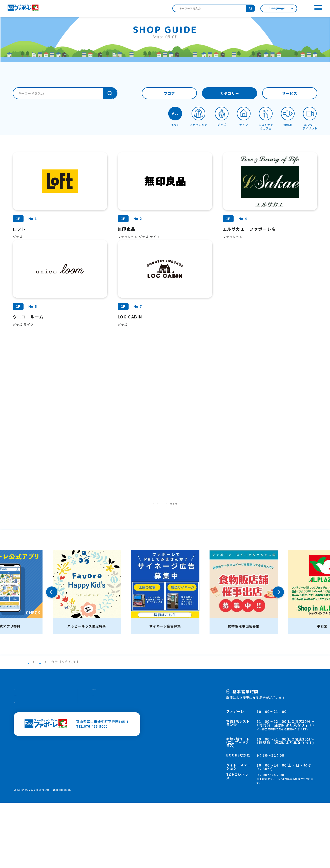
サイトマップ (103, 766)
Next (278, 657)
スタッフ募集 (24, 756)
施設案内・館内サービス (33, 766)
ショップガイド (58, 727)
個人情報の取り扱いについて (115, 756)
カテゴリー (230, 94)
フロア (169, 94)
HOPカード (23, 776)
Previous (52, 657)
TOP (32, 727)
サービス (290, 94)
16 (202, 566)
